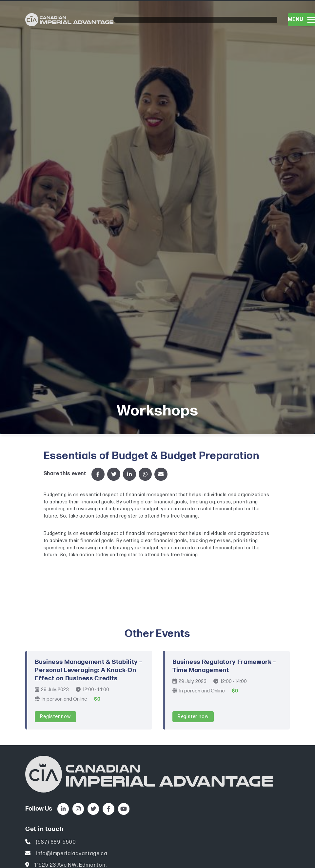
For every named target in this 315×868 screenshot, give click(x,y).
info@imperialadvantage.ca (71, 854)
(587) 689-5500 (56, 842)
